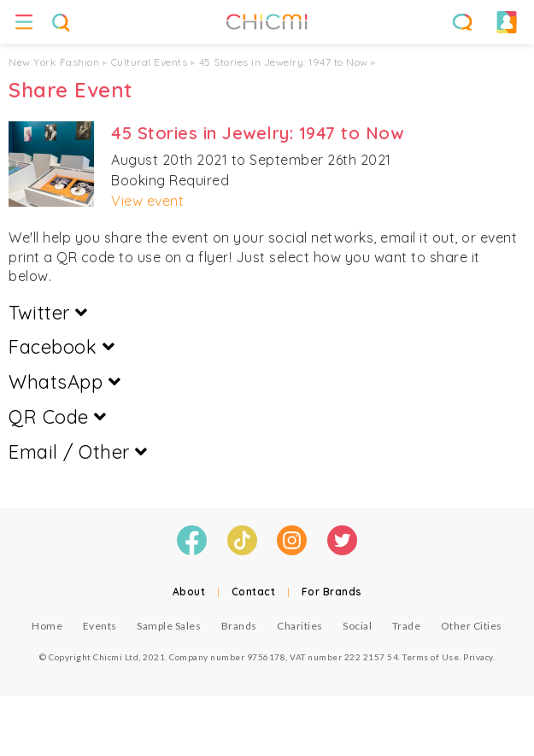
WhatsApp (65, 382)
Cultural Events (150, 62)
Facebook (62, 347)
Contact (254, 592)
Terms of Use (431, 657)
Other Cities (472, 626)
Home (47, 626)
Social (357, 626)
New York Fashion (54, 62)
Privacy (478, 657)
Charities (300, 626)
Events (100, 626)
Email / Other (78, 452)
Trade (407, 626)
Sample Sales (169, 626)
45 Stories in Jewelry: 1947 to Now (284, 62)
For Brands (332, 592)
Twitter (48, 313)
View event (147, 201)
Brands (239, 626)
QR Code (58, 417)
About (189, 592)
